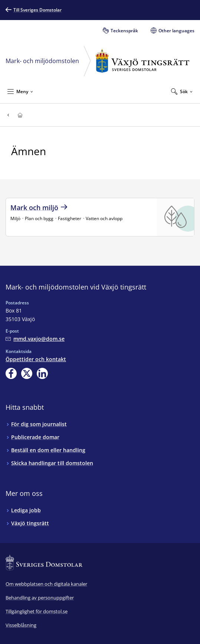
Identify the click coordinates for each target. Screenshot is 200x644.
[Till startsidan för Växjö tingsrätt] (20, 115)
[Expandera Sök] (182, 91)
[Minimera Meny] (20, 91)
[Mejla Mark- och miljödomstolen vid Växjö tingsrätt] (35, 339)
